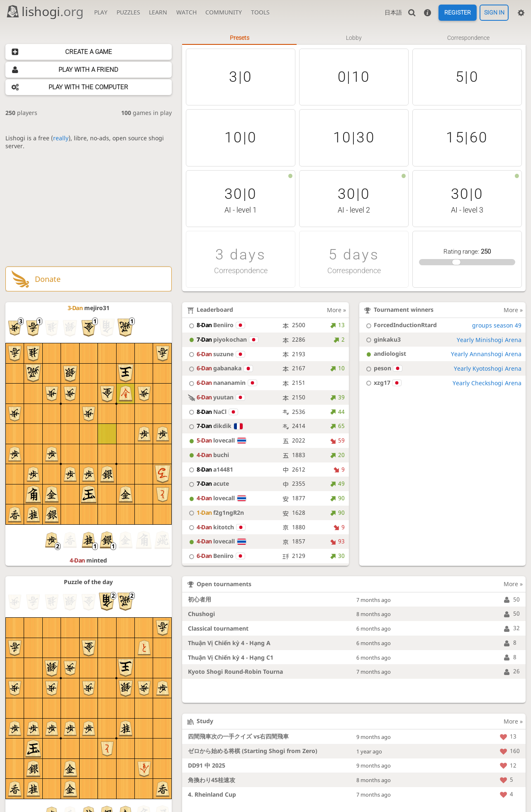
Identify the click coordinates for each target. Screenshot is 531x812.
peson (383, 368)
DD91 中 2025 (207, 765)
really (61, 138)
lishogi (45, 11)
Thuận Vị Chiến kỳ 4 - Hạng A (229, 643)
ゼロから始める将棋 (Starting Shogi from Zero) (253, 751)
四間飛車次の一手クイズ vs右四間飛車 (238, 736)
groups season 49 (497, 325)
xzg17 (382, 383)
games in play (146, 113)
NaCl (212, 412)
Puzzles (128, 12)
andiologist (385, 353)
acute (208, 483)
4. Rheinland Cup (212, 794)
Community (224, 12)
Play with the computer (88, 87)
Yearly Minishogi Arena (489, 340)
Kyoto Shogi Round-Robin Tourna (235, 671)
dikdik (214, 426)
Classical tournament (218, 628)
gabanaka (219, 368)
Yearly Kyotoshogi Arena (488, 368)
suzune (216, 354)
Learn (158, 12)
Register (458, 13)
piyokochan (222, 339)
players (21, 113)
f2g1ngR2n (215, 512)
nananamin (222, 383)
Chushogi (201, 614)
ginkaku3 (382, 339)
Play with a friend (88, 70)
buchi (208, 455)
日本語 (393, 12)
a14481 (210, 469)
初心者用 (200, 599)
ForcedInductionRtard (400, 325)
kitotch (216, 527)
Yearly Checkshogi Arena (487, 383)
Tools (260, 12)
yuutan (216, 397)
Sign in (494, 13)
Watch (186, 12)
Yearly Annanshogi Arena (486, 354)
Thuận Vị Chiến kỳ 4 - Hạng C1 (231, 657)
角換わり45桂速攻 (212, 780)
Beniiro (216, 325)
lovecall (216, 440)
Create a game (89, 52)
